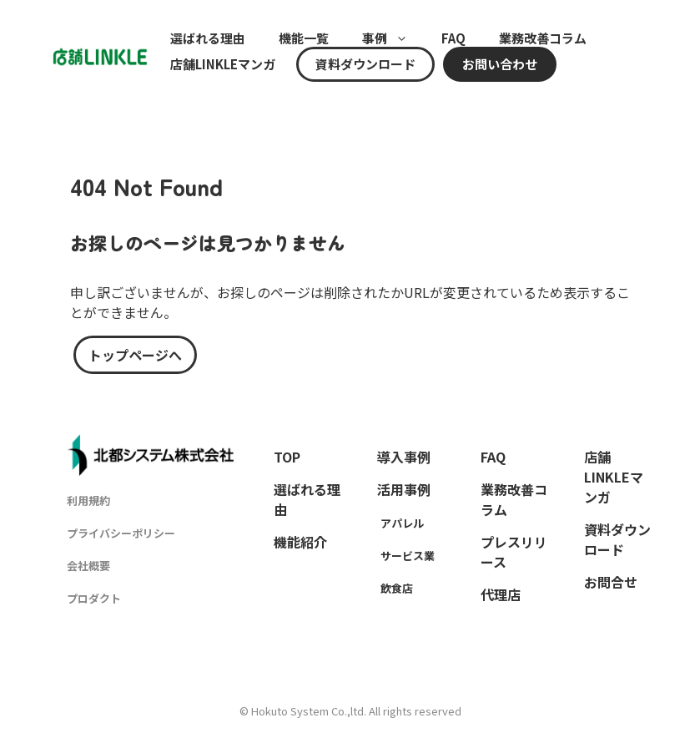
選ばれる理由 (208, 38)
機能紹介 (300, 542)
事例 (393, 38)
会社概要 (88, 566)
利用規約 (88, 500)
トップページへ (135, 355)
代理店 (501, 594)
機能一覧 (304, 38)
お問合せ (611, 582)
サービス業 (408, 556)
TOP (287, 457)
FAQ (453, 38)
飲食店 (397, 588)
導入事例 (404, 457)
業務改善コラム (543, 38)
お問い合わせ (500, 64)
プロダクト (94, 598)
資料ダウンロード (365, 64)
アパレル (402, 523)
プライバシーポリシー (121, 533)
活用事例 (404, 489)
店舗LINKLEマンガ (223, 64)
